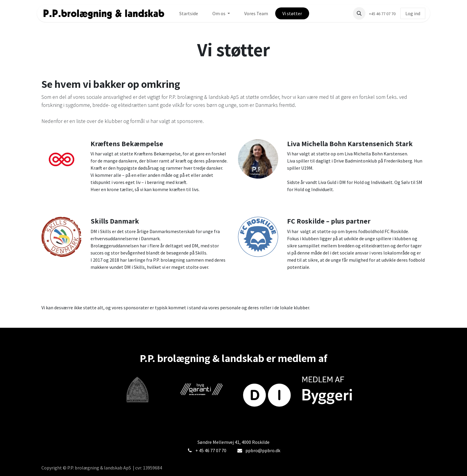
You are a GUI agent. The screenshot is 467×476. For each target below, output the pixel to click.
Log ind (413, 13)
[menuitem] (189, 13)
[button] (359, 13)
